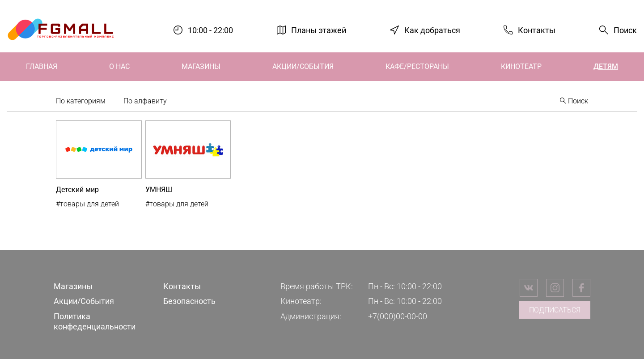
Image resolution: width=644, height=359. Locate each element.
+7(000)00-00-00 (398, 316)
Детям (606, 66)
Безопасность (189, 301)
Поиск (625, 30)
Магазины (201, 66)
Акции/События (303, 66)
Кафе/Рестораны (417, 66)
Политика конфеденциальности (95, 321)
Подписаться (555, 310)
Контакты (537, 30)
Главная (42, 66)
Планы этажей (319, 30)
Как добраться (432, 30)
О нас (119, 66)
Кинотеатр (521, 66)
